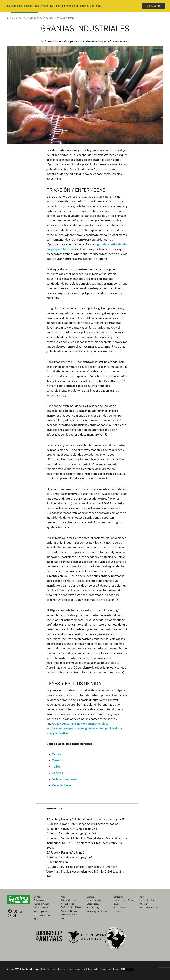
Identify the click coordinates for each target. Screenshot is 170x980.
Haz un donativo (147, 900)
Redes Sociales (120, 908)
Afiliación (144, 904)
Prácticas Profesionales (71, 907)
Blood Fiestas (93, 904)
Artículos (21, 18)
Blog (36, 919)
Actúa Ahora (39, 900)
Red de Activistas (68, 900)
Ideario (116, 904)
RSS (62, 919)
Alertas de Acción (41, 904)
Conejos (57, 773)
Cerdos (57, 754)
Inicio (10, 18)
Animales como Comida (42, 18)
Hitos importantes (42, 912)
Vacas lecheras (62, 785)
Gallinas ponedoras (64, 779)
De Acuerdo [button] (154, 6)
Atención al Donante (149, 908)
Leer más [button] (96, 6)
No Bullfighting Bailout (97, 912)
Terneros (58, 760)
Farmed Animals (94, 900)
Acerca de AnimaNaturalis (125, 900)
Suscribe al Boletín (69, 915)
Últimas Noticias (41, 908)
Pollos (56, 767)
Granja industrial (66, 18)
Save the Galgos (94, 908)
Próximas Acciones (42, 915)
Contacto (117, 912)
